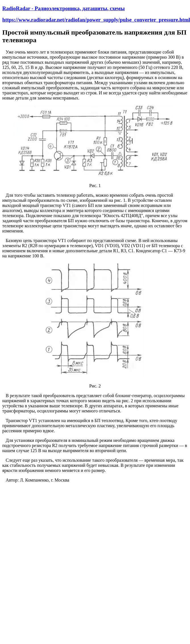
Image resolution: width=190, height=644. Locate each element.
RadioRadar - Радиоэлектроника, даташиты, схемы (63, 8)
